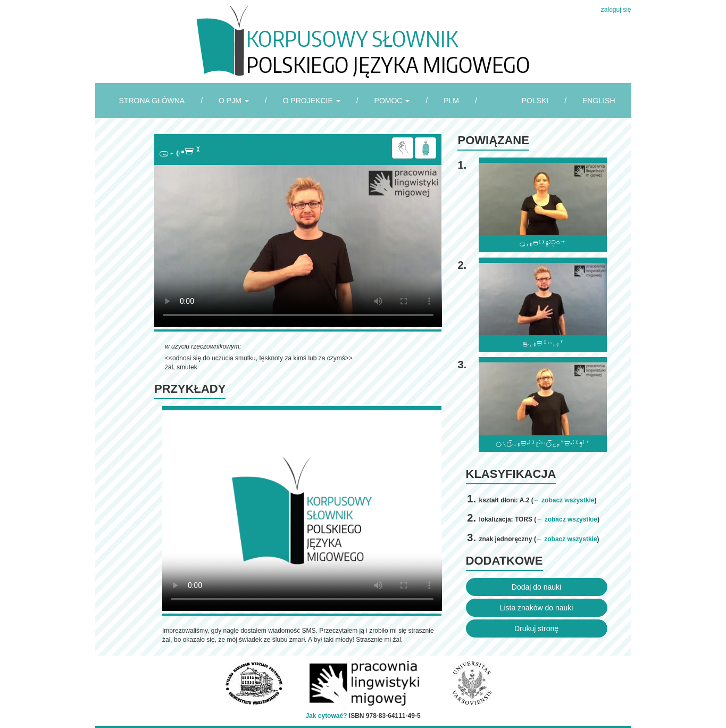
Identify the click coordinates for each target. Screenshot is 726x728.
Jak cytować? (326, 716)
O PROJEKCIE (312, 101)
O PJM (234, 101)
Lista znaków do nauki (537, 608)
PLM (451, 101)
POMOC (392, 101)
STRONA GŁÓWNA (152, 101)
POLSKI (535, 101)
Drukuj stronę (536, 628)
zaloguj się (616, 10)
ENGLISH (599, 101)
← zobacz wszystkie (564, 500)
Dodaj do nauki (536, 587)
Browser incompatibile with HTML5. (298, 246)
